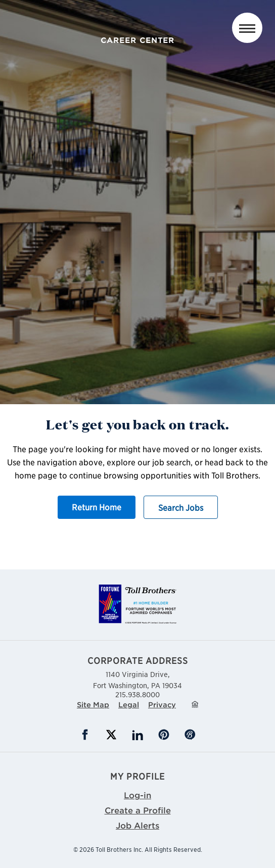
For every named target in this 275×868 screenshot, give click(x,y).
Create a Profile (138, 810)
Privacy (162, 705)
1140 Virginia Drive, (137, 680)
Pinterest (164, 735)
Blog (190, 735)
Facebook (85, 735)
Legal (129, 705)
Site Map (93, 705)
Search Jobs (181, 507)
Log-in (137, 795)
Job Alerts (137, 825)
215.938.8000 (137, 694)
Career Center (137, 40)
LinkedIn (137, 735)
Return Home (97, 507)
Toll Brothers (138, 22)
